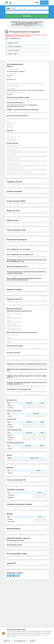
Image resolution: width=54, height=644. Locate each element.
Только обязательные (20, 641)
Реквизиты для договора (13, 86)
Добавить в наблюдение (15, 46)
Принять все (7, 641)
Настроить (32, 641)
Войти (37, 3)
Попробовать (44, 3)
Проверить (27, 16)
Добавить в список (13, 43)
